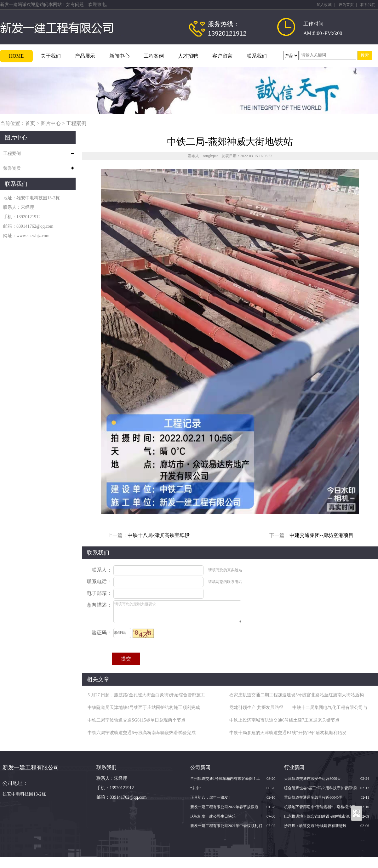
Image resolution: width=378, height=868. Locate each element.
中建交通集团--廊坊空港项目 (321, 535)
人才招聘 (188, 56)
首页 (30, 123)
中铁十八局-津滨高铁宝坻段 (159, 535)
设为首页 (346, 5)
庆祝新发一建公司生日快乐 (213, 816)
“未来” (196, 788)
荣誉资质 (12, 168)
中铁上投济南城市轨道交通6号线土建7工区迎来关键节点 (284, 720)
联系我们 (368, 5)
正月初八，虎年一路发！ (211, 797)
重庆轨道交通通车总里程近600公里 (313, 797)
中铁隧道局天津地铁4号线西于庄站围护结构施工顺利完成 (144, 708)
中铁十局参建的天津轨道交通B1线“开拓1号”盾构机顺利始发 (288, 733)
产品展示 (85, 56)
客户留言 (222, 56)
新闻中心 (119, 56)
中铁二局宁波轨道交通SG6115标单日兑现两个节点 (137, 720)
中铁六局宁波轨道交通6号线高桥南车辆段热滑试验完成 (142, 733)
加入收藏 (324, 5)
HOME (16, 56)
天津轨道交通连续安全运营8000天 (312, 779)
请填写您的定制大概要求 (177, 612)
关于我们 (51, 56)
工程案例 (154, 56)
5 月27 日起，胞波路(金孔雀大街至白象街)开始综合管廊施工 (146, 695)
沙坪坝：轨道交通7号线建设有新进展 (315, 826)
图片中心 (51, 123)
